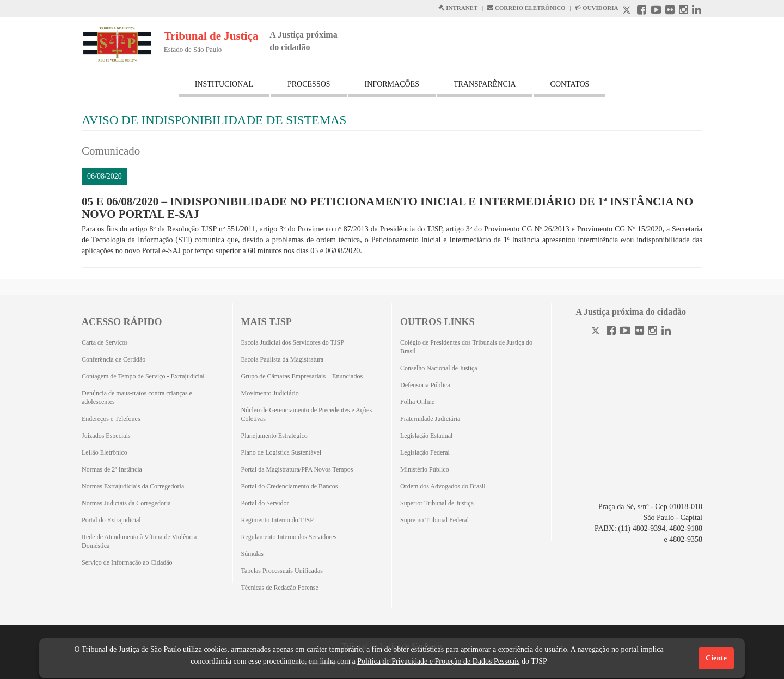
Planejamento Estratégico (274, 436)
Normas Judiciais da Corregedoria (126, 503)
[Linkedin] (666, 332)
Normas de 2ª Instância (112, 469)
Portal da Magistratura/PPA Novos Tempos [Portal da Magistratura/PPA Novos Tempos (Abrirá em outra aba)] (297, 469)
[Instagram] (653, 332)
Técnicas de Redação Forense (280, 588)
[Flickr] (639, 332)
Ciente (716, 658)
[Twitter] (597, 332)
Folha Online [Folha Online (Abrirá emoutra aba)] (417, 402)
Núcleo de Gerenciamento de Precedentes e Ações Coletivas (307, 414)
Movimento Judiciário (270, 393)
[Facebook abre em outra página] (642, 11)
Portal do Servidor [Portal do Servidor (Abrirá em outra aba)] (265, 503)
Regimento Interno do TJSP (277, 520)
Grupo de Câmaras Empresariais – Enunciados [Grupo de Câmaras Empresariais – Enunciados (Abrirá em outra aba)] (302, 376)
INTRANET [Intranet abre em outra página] (458, 8)
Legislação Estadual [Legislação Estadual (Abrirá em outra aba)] (426, 436)
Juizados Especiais (106, 436)
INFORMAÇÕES (392, 84)
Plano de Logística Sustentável (281, 452)
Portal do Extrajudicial (111, 520)
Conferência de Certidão (114, 359)
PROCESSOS (309, 84)
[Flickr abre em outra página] (670, 11)
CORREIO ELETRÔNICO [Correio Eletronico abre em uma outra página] (526, 8)
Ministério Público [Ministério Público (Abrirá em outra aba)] (425, 469)
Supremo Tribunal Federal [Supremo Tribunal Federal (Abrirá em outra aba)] (434, 520)
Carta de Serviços (105, 342)
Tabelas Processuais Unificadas (282, 571)
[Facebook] (611, 332)
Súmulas (252, 554)
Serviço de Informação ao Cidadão (127, 562)
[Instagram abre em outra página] (684, 11)
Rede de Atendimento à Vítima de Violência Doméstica (139, 541)
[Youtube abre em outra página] (656, 11)
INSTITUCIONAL (224, 84)
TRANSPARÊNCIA (485, 84)
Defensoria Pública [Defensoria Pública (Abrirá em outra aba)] (425, 385)
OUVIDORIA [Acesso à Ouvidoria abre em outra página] (596, 8)
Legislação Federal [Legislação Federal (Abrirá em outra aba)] (425, 452)
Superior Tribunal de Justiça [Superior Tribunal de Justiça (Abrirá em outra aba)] (437, 503)
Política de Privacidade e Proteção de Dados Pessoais (438, 661)
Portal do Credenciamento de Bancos (290, 486)
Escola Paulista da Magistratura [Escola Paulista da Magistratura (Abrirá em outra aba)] (283, 359)
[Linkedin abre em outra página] (697, 11)
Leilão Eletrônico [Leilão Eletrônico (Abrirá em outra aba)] (105, 452)
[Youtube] (625, 332)
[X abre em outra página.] (628, 11)
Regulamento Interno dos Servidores (289, 537)
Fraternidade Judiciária (430, 419)
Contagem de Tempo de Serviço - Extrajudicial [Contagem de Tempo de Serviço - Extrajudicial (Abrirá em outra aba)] (143, 376)
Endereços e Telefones (111, 419)
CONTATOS (570, 84)
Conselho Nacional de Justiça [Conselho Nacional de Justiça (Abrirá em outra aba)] (439, 368)
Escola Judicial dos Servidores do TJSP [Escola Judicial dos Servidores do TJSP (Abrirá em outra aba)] (293, 342)
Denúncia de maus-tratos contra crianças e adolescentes (137, 397)
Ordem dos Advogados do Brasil (443, 486)
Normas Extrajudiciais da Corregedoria (133, 486)
